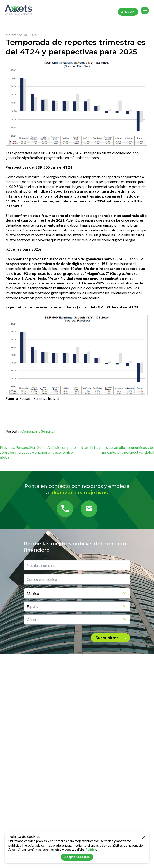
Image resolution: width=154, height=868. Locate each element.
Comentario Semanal (38, 431)
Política (91, 849)
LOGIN (127, 12)
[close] (144, 837)
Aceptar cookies (77, 857)
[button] (145, 11)
